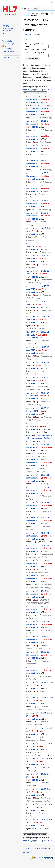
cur (28, 109)
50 (36, 90)
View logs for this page (33, 34)
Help (51, 14)
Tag (39, 52)
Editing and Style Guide (11, 57)
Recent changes (8, 28)
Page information (8, 51)
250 (45, 90)
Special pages (7, 49)
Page (24, 9)
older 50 (27, 90)
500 (49, 90)
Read (24, 14)
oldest (34, 87)
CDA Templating (44, 435)
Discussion (32, 9)
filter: (41, 52)
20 (33, 90)
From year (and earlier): (35, 44)
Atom (6, 46)
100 (40, 90)
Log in (51, 2)
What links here (8, 41)
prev (33, 96)
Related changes (8, 44)
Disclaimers (26, 853)
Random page (7, 31)
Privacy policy (27, 848)
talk (28, 102)
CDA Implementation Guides (38, 438)
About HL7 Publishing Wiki (42, 848)
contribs (35, 102)
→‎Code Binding (45, 105)
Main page (6, 26)
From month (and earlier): (36, 50)
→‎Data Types (46, 252)
